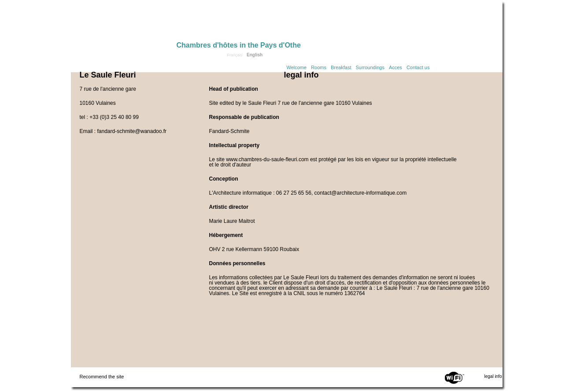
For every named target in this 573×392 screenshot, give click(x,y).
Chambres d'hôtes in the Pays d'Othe (239, 45)
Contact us (418, 67)
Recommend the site (102, 377)
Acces (396, 67)
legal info (493, 376)
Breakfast (341, 67)
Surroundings (370, 67)
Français (235, 55)
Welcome (297, 67)
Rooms (319, 67)
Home (124, 23)
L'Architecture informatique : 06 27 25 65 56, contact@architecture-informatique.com (308, 193)
